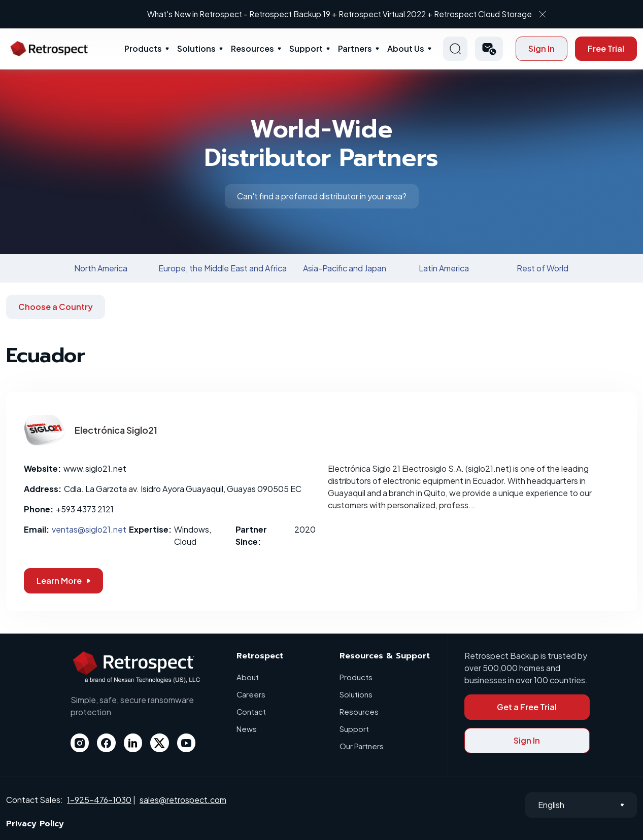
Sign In (542, 48)
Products (143, 48)
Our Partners (362, 746)
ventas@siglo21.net (89, 529)
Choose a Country (56, 307)
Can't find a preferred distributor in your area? (322, 196)
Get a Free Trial (527, 707)
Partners (355, 48)
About (248, 677)
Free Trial (606, 48)
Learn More (63, 581)
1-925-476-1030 (99, 800)
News (247, 729)
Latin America (444, 268)
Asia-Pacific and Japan (345, 268)
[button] (489, 49)
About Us (406, 48)
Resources (252, 48)
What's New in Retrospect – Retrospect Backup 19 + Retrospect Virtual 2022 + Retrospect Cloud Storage (313, 14)
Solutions (196, 48)
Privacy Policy (35, 824)
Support (306, 48)
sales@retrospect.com (183, 800)
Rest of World (543, 268)
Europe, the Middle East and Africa (223, 268)
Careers (251, 694)
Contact (251, 711)
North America (101, 268)
